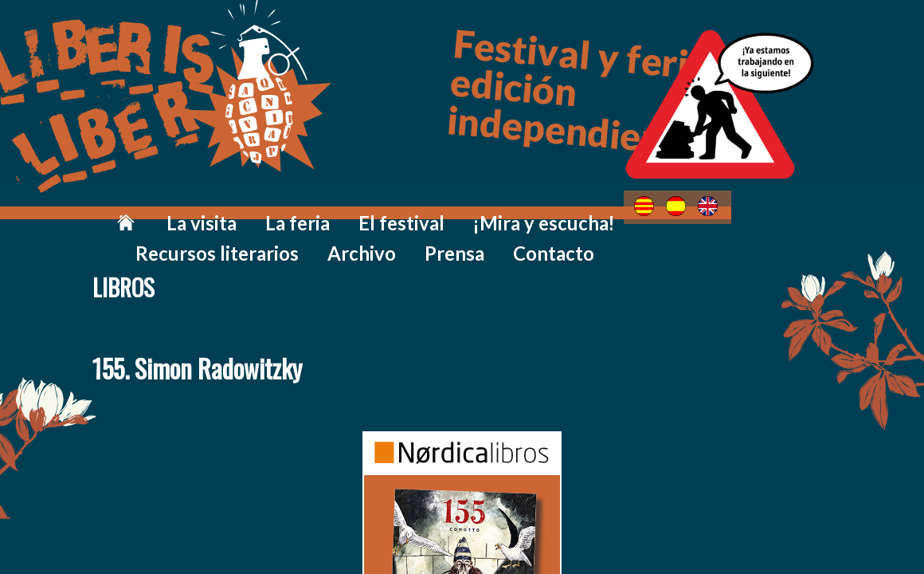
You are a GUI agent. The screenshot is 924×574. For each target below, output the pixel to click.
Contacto (825, 209)
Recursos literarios (556, 209)
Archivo (668, 209)
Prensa (744, 209)
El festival (306, 209)
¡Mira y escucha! (417, 209)
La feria (223, 209)
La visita (146, 209)
